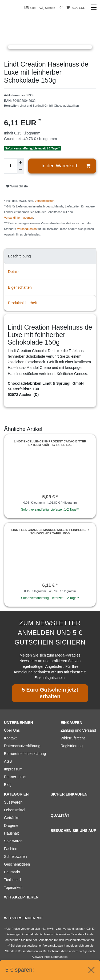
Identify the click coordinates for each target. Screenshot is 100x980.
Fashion (11, 849)
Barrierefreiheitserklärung (25, 754)
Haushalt (11, 833)
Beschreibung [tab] (19, 256)
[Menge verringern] (21, 170)
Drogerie (11, 825)
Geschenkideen (17, 864)
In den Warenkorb (66, 166)
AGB (8, 761)
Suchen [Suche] (47, 8)
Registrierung (72, 746)
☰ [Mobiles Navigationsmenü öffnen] (94, 8)
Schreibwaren (15, 856)
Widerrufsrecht (73, 738)
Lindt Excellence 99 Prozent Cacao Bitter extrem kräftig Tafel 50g (50, 443)
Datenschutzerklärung (22, 746)
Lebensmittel (15, 810)
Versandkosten (45, 201)
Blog (30, 7)
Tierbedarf (12, 880)
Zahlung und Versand (78, 730)
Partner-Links (15, 777)
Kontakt (10, 738)
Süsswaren (13, 802)
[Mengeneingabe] (10, 166)
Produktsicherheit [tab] (22, 303)
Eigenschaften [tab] (20, 287)
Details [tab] (14, 272)
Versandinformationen (19, 218)
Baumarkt (12, 872)
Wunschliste (17, 186)
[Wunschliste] (61, 8)
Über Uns (12, 730)
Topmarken (13, 888)
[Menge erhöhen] (21, 162)
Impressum (13, 769)
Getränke (12, 818)
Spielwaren (13, 841)
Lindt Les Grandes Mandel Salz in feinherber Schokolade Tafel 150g (50, 531)
